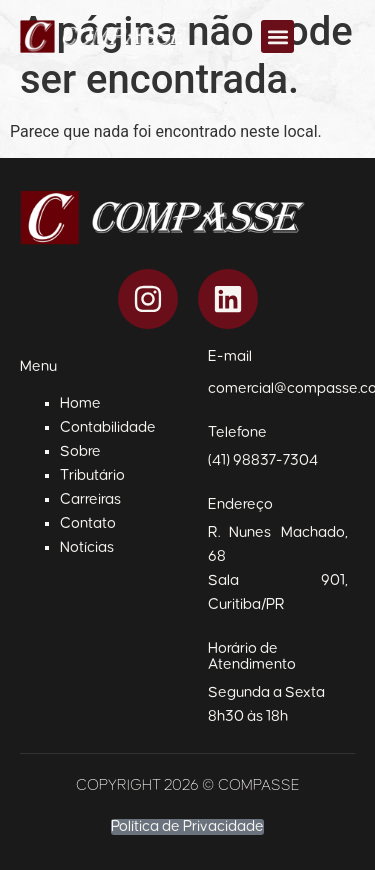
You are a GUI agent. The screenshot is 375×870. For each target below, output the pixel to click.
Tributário (92, 475)
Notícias (87, 547)
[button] (277, 36)
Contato (88, 523)
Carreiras (90, 499)
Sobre (80, 451)
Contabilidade (108, 427)
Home (80, 403)
